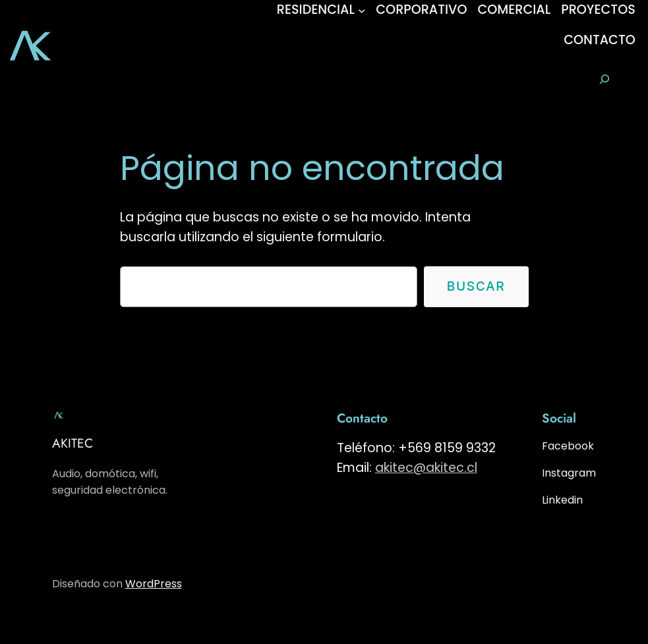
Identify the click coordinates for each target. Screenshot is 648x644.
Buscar (476, 286)
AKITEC (73, 443)
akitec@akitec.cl (426, 468)
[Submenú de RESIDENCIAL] (362, 10)
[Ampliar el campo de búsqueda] (604, 79)
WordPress (154, 584)
